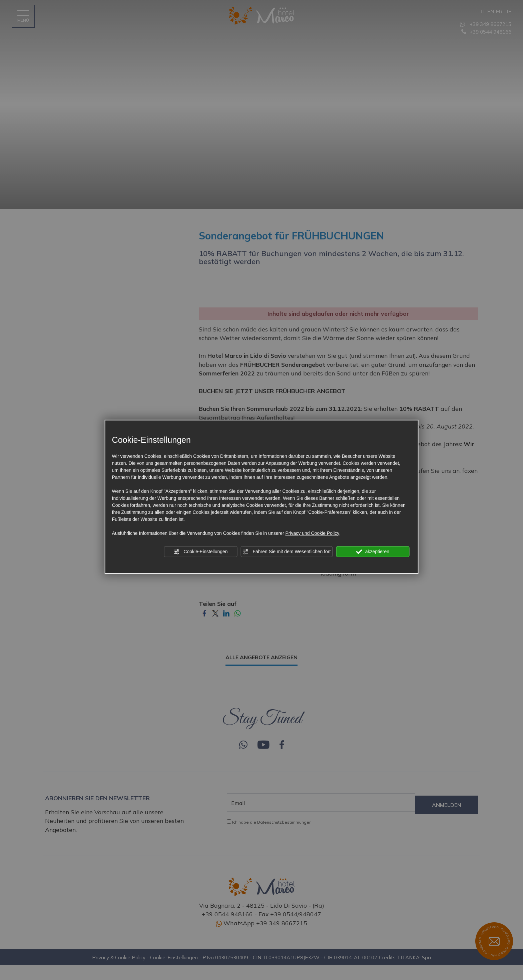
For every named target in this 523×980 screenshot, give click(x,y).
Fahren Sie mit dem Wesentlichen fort (287, 552)
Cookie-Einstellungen (200, 552)
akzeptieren (373, 552)
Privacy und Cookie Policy (312, 533)
